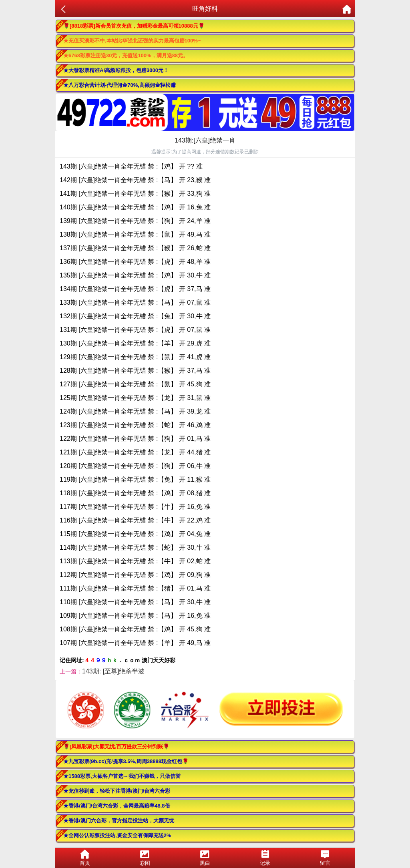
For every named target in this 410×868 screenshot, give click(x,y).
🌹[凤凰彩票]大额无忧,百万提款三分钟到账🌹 (116, 746)
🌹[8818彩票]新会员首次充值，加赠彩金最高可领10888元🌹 (134, 26)
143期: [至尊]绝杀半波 (113, 671)
